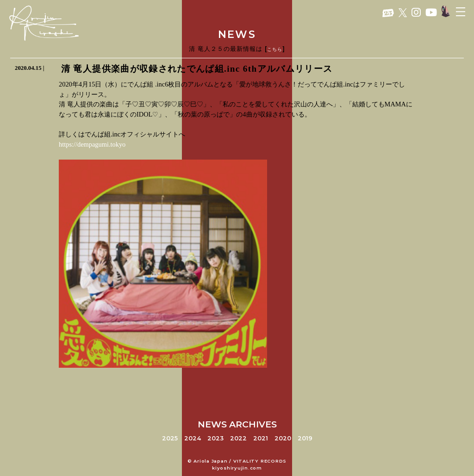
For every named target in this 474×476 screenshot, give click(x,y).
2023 (215, 438)
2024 (193, 438)
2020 (283, 438)
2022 (238, 438)
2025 (170, 438)
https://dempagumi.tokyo (92, 144)
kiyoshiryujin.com (237, 468)
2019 (305, 438)
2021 (261, 438)
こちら (275, 49)
